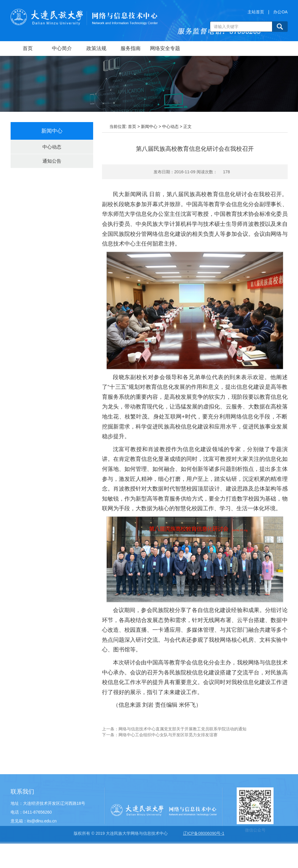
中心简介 (62, 49)
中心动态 (52, 147)
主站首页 (256, 13)
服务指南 (131, 49)
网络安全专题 (165, 49)
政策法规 (96, 49)
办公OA (280, 13)
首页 (28, 49)
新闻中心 (149, 126)
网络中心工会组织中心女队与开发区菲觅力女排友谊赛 (168, 739)
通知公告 (52, 161)
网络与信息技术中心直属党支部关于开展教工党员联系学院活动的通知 (182, 734)
